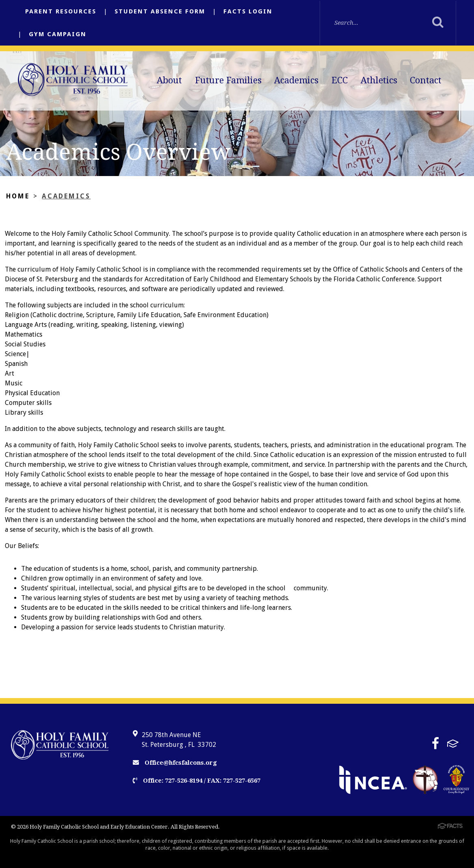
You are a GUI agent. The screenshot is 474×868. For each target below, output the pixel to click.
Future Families (228, 80)
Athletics (379, 80)
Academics (296, 80)
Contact (426, 80)
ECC (340, 80)
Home (18, 196)
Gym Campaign (58, 34)
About (169, 80)
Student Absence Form (160, 11)
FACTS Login (248, 11)
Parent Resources (61, 11)
